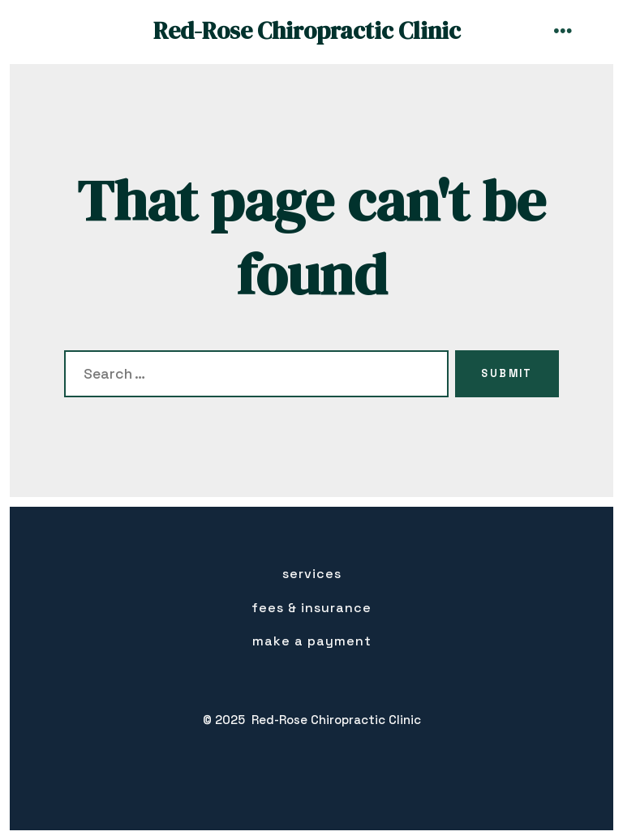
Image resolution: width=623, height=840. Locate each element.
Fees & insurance (311, 608)
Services (312, 574)
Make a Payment (312, 641)
